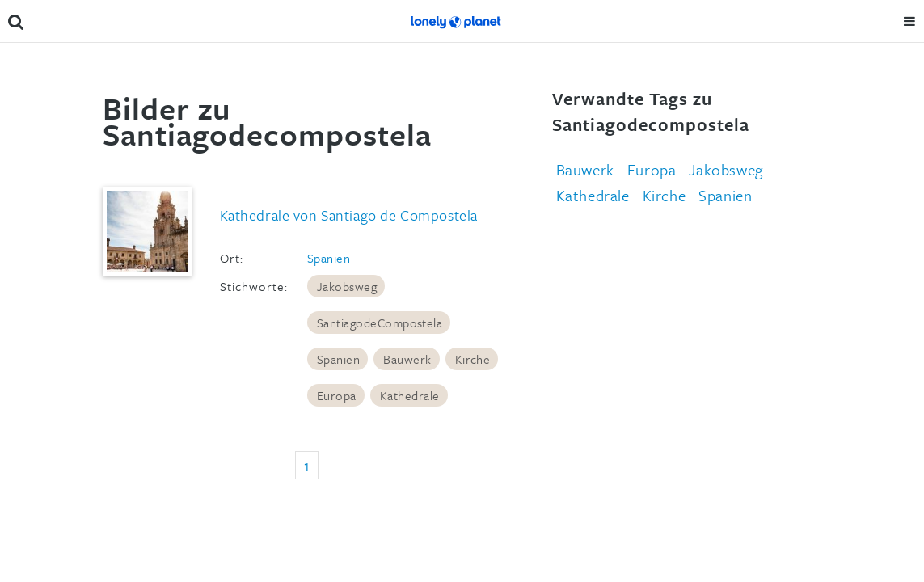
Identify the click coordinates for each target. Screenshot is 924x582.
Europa (337, 395)
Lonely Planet (456, 21)
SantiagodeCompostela (380, 323)
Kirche (473, 359)
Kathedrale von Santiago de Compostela (349, 215)
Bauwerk (407, 359)
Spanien (329, 258)
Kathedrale (410, 395)
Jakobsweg (347, 286)
